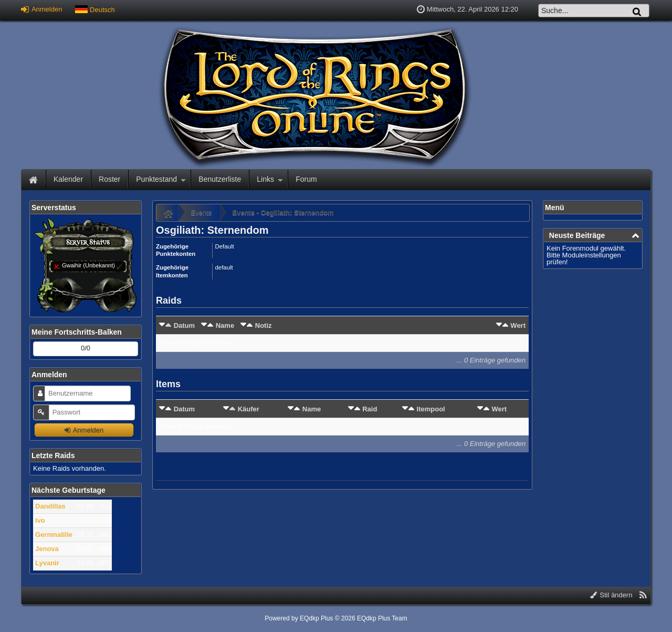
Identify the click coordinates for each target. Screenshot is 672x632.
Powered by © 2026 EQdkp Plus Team (336, 618)
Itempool (431, 409)
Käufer (249, 409)
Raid (370, 409)
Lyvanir (47, 563)
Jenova (47, 549)
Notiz (264, 325)
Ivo (40, 520)
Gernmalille (54, 535)
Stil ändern (611, 595)
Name (225, 325)
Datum (184, 325)
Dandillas (50, 506)
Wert (518, 325)
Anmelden (41, 9)
